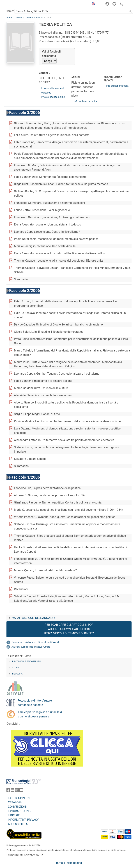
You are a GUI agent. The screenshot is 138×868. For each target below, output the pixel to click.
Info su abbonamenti (118, 86)
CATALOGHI (16, 802)
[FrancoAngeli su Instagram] (17, 791)
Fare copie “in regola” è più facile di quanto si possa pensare (40, 714)
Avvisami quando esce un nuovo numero (31, 647)
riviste (19, 18)
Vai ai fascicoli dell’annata (51, 54)
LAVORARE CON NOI (21, 811)
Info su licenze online (53, 97)
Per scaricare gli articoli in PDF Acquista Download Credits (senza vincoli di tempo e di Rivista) (69, 629)
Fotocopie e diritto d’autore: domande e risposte (35, 703)
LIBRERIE (14, 815)
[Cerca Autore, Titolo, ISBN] (71, 11)
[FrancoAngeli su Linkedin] (13, 791)
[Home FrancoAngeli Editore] (19, 4)
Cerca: (10, 11)
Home (9, 18)
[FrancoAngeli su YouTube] (21, 791)
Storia (16, 668)
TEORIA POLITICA (34, 18)
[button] (92, 4)
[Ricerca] (130, 11)
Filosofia (17, 674)
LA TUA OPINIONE (20, 798)
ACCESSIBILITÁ (18, 824)
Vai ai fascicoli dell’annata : (34, 618)
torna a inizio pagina (69, 863)
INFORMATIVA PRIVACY (23, 820)
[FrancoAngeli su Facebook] (8, 791)
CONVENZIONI (17, 807)
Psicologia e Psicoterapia (27, 661)
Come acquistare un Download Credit (35, 642)
